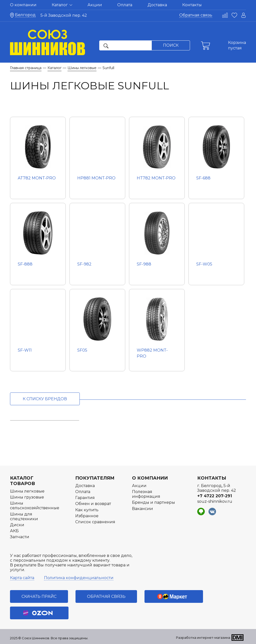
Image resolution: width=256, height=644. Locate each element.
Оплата (125, 5)
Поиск (171, 45)
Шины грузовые (27, 497)
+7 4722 (215, 496)
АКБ (14, 531)
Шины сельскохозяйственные (35, 506)
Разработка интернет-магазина (203, 638)
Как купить (87, 510)
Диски (17, 525)
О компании (23, 5)
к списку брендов (45, 399)
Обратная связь (196, 15)
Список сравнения (95, 522)
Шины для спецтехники (24, 516)
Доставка (157, 5)
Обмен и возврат (93, 504)
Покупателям (95, 478)
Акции (95, 5)
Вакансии (142, 509)
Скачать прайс (39, 596)
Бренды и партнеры (153, 502)
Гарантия (85, 498)
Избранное (87, 516)
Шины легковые (27, 491)
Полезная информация (146, 494)
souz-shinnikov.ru (215, 501)
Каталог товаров (22, 481)
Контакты (192, 5)
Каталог (62, 5)
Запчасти (20, 537)
